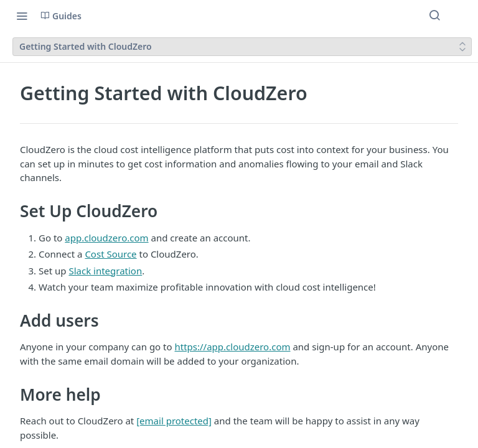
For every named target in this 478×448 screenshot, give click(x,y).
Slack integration (105, 271)
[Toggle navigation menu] (22, 16)
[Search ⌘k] (434, 16)
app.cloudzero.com (106, 238)
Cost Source (110, 254)
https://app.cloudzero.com (232, 347)
